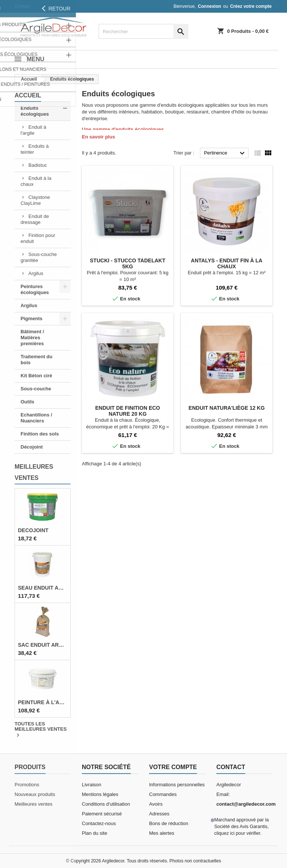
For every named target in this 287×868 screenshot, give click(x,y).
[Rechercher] (143, 31)
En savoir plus (98, 137)
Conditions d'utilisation (106, 804)
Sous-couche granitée (39, 257)
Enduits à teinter (35, 149)
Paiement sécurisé (102, 814)
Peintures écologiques (35, 289)
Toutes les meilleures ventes (41, 730)
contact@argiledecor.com (246, 804)
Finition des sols (40, 434)
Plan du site (95, 833)
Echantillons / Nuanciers (36, 418)
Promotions (27, 785)
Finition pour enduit (38, 238)
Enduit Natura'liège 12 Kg (227, 408)
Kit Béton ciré (36, 376)
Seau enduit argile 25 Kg (43, 588)
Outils (27, 402)
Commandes (163, 794)
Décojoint (32, 447)
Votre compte (173, 767)
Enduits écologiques (35, 111)
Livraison (92, 785)
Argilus (36, 273)
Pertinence (225, 153)
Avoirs (156, 804)
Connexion (210, 6)
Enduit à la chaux (36, 181)
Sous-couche (36, 389)
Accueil (28, 95)
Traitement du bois (36, 360)
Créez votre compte (251, 6)
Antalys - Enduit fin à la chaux (227, 263)
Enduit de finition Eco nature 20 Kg (128, 411)
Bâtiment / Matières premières (32, 338)
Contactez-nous (99, 823)
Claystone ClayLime (35, 200)
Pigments (32, 319)
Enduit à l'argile (33, 130)
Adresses (159, 814)
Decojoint (33, 530)
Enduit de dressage (35, 219)
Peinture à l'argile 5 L (43, 702)
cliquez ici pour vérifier (237, 833)
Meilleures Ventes (34, 472)
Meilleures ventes (33, 804)
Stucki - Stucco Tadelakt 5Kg (128, 263)
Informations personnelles (177, 785)
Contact (22, 6)
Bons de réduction (169, 823)
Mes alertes (162, 833)
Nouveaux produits (35, 794)
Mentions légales (100, 794)
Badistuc (38, 165)
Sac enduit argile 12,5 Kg (43, 645)
